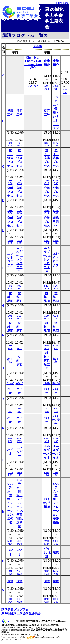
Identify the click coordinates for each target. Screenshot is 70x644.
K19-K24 (47, 441)
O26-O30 (56, 602)
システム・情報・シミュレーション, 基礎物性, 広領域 (19, 504)
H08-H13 (19, 349)
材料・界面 (10, 299)
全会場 (38, 48)
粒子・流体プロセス (10, 159)
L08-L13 (19, 475)
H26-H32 (56, 349)
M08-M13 (19, 544)
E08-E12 (19, 243)
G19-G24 (47, 319)
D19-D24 (47, 213)
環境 (56, 554)
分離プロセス (10, 193)
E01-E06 (10, 243)
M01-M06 (10, 544)
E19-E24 (47, 243)
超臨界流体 (56, 223)
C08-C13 (19, 183)
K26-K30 (56, 441)
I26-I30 (56, 385)
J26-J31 (56, 411)
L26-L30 (56, 475)
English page (62, 3)
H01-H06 (10, 349)
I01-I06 (10, 385)
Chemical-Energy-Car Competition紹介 (33, 64)
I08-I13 (20, 385)
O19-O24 (47, 602)
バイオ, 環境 (47, 554)
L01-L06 (10, 475)
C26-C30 (56, 183)
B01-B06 (10, 146)
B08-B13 (19, 146)
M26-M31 (56, 544)
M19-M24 (47, 544)
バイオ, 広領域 (47, 504)
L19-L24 (47, 475)
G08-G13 (20, 319)
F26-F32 (56, 289)
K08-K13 (19, 441)
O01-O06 (10, 602)
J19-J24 (47, 411)
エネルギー (19, 453)
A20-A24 (47, 89)
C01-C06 (10, 183)
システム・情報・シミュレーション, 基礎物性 (56, 504)
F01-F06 (10, 289)
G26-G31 (56, 319)
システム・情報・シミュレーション (56, 114)
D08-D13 (19, 213)
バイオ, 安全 (56, 421)
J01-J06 (10, 411)
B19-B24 (47, 146)
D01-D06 (10, 213)
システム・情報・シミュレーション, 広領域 (10, 504)
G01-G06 (10, 319)
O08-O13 (20, 602)
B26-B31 (56, 146)
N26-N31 (56, 574)
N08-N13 (19, 574)
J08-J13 (19, 411)
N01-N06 (10, 574)
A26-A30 (56, 89)
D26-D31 (56, 213)
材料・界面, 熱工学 (47, 362)
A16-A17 (33, 87)
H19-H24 (47, 349)
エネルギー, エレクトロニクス (19, 261)
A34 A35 (65, 93)
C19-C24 (47, 183)
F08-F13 (19, 289)
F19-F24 (47, 289)
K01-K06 (10, 441)
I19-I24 (47, 385)
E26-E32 (56, 243)
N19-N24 (47, 574)
